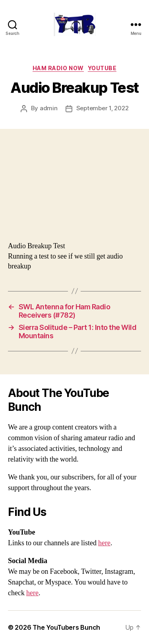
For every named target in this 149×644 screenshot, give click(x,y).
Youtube (102, 68)
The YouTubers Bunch (66, 627)
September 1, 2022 (103, 108)
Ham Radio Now (58, 68)
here (104, 543)
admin (49, 108)
